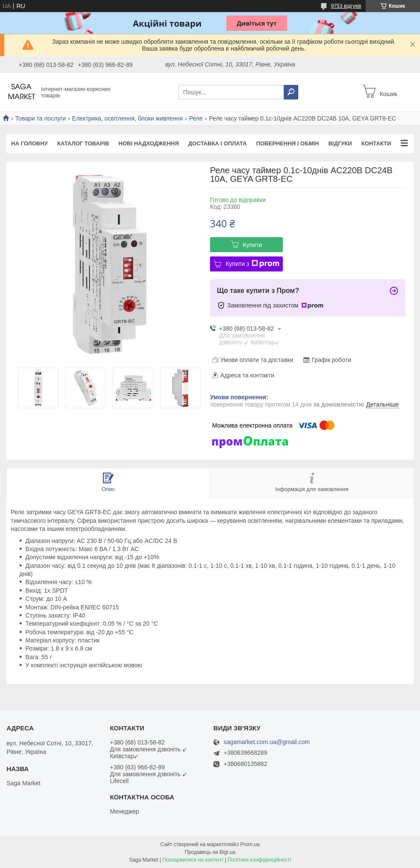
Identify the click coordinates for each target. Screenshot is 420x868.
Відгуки (340, 143)
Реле (196, 118)
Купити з (252, 264)
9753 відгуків (346, 6)
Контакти (376, 143)
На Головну (29, 143)
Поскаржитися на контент (193, 860)
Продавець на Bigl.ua (210, 852)
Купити (253, 245)
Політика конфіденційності (259, 860)
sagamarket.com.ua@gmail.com (267, 742)
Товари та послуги (40, 118)
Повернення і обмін (288, 143)
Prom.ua (250, 844)
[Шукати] (291, 92)
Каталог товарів (83, 143)
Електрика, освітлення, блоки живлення (127, 118)
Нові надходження (149, 143)
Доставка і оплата (217, 143)
